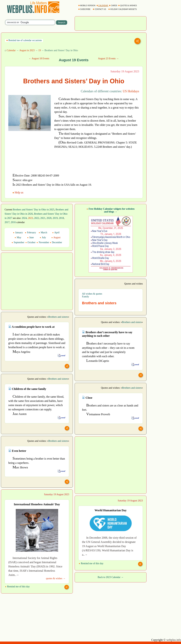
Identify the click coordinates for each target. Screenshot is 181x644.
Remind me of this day (17, 587)
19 (40, 50)
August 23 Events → (108, 59)
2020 (49, 218)
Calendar (11, 50)
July (43, 237)
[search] (30, 22)
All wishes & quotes (92, 294)
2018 (61, 218)
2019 (55, 218)
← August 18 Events (39, 59)
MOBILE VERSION (87, 6)
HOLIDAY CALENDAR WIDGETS (123, 9)
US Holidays (131, 91)
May (18, 237)
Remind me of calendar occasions (24, 40)
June (30, 237)
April (56, 233)
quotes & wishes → (56, 578)
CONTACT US (100, 9)
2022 (37, 218)
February (30, 233)
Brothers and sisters (58, 317)
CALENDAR (103, 6)
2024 (24, 218)
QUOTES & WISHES (128, 6)
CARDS (113, 6)
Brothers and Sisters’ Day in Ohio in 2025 (33, 210)
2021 (43, 218)
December (56, 242)
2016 (13, 222)
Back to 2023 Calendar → (110, 577)
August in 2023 (27, 50)
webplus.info (174, 640)
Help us (18, 192)
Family (86, 297)
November (43, 242)
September (18, 242)
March (43, 233)
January (18, 233)
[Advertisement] (111, 23)
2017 (7, 222)
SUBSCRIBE (85, 9)
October (30, 242)
